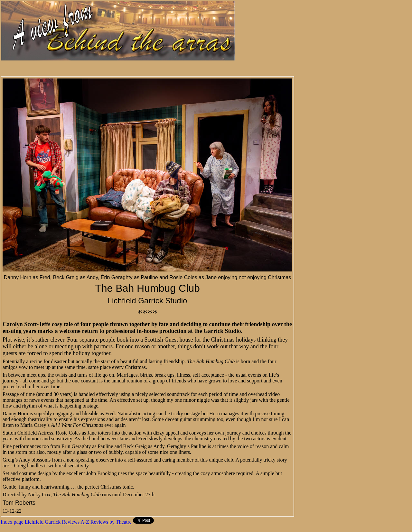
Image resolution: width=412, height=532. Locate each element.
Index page (12, 522)
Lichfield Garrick (43, 522)
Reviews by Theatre (111, 522)
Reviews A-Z (75, 522)
